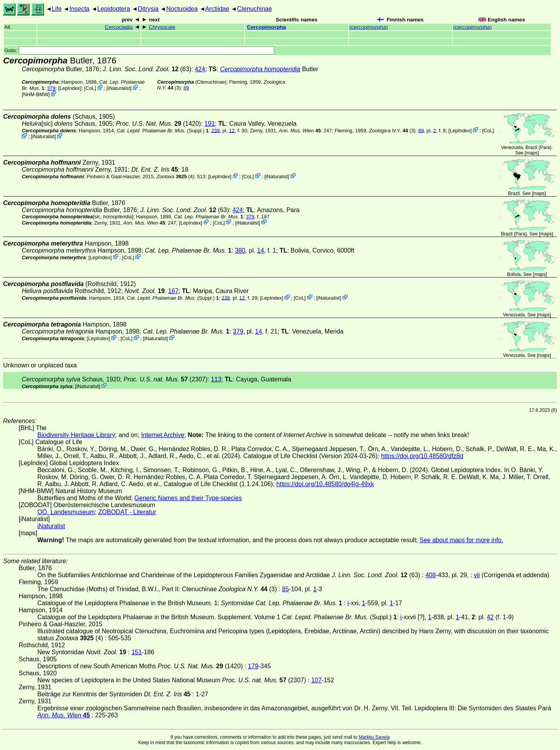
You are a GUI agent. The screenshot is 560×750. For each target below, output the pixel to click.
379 (51, 88)
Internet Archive (163, 435)
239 (216, 130)
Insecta (79, 9)
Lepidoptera (114, 9)
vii (477, 575)
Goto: (139, 50)
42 (490, 617)
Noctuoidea (182, 9)
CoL (90, 88)
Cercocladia (119, 27)
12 (232, 130)
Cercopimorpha (266, 27)
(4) (175, 176)
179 (253, 666)
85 (285, 589)
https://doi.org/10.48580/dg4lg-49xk (325, 484)
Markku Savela (374, 737)
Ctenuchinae (255, 9)
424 (200, 69)
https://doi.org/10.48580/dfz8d (422, 456)
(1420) (158, 124)
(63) (147, 69)
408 (431, 575)
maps (532, 153)
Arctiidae (217, 9)
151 (137, 652)
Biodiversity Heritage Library (76, 435)
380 (240, 250)
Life (57, 9)
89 (186, 88)
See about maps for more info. (461, 540)
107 (316, 680)
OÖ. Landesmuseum (66, 512)
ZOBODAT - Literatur (127, 512)
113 (216, 379)
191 (210, 124)
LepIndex (70, 88)
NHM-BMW (36, 94)
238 (226, 298)
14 (261, 250)
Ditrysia (148, 9)
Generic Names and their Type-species (188, 498)
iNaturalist (119, 88)
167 (173, 291)
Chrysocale (162, 27)
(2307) (165, 379)
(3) (392, 130)
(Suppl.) (161, 130)
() (368, 27)
